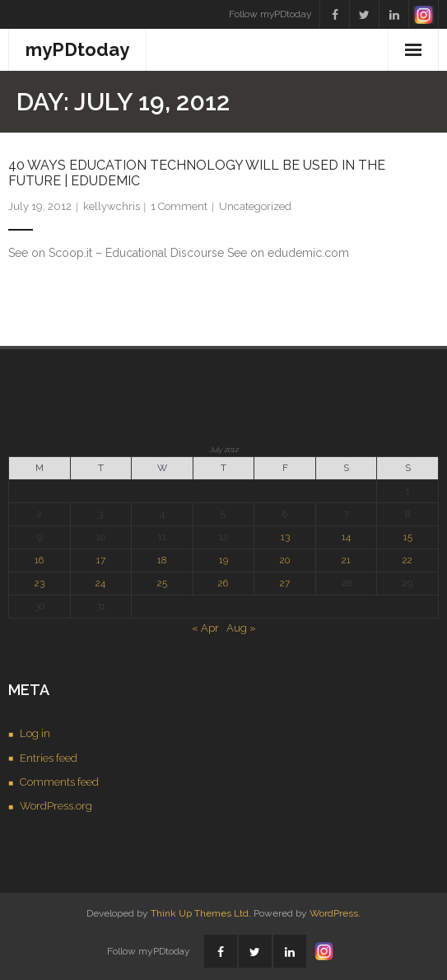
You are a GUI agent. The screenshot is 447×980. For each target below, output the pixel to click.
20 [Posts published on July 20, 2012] (285, 560)
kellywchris (112, 206)
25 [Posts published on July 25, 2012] (162, 583)
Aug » (241, 628)
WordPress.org (56, 806)
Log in (35, 733)
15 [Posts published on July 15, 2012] (408, 537)
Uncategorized (255, 206)
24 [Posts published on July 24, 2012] (100, 583)
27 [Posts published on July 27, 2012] (285, 583)
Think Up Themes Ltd (200, 913)
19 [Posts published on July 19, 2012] (223, 560)
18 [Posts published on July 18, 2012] (162, 560)
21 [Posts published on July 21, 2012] (346, 560)
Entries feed (49, 758)
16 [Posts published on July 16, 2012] (39, 560)
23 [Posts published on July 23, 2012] (40, 583)
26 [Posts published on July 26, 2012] (223, 583)
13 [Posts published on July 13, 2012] (285, 537)
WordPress (334, 913)
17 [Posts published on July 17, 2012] (101, 560)
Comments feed (59, 782)
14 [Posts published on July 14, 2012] (346, 537)
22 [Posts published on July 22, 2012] (407, 560)
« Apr (205, 628)
